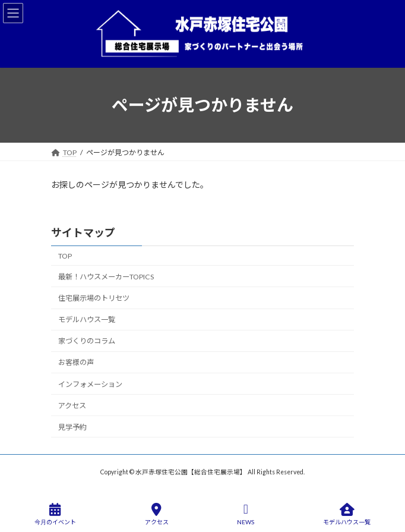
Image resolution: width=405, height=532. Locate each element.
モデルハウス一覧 (87, 319)
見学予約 (72, 427)
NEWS (246, 514)
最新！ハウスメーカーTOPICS (106, 277)
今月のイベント (55, 514)
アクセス (72, 405)
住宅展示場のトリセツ (94, 298)
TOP (65, 256)
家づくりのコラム (87, 341)
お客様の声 (76, 362)
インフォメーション (90, 384)
